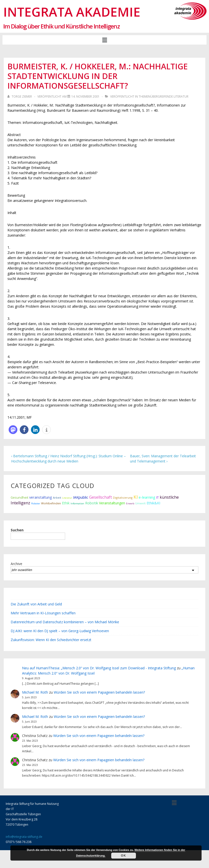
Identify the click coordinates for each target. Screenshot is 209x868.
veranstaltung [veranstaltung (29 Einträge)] (41, 497)
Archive (16, 564)
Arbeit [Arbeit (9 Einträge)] (57, 498)
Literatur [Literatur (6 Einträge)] (67, 498)
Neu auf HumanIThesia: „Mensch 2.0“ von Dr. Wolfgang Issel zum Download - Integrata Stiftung (99, 668)
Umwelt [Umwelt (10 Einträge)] (140, 503)
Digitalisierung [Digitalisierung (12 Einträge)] (123, 498)
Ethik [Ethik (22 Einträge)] (66, 503)
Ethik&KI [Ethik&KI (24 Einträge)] (153, 503)
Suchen (17, 530)
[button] (104, 40)
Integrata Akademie (72, 12)
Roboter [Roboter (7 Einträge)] (36, 503)
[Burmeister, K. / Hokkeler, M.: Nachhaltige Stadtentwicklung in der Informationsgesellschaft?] (85, 96)
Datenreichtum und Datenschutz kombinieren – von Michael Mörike (65, 622)
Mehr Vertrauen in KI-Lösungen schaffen (43, 613)
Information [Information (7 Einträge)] (77, 503)
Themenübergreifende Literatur (164, 96)
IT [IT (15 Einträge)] (157, 498)
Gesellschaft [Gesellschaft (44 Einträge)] (101, 497)
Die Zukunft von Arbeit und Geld (36, 604)
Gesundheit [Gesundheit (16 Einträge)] (19, 497)
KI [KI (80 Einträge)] (136, 497)
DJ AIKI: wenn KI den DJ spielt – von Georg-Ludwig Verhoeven (60, 631)
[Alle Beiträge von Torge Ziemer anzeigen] (20, 96)
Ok (123, 856)
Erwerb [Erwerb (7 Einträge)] (130, 503)
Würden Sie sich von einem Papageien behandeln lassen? (99, 692)
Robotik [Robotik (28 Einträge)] (92, 503)
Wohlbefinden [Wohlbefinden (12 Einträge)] (51, 503)
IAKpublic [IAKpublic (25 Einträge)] (81, 497)
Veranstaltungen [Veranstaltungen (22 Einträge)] (112, 503)
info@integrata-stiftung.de (24, 837)
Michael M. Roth (35, 692)
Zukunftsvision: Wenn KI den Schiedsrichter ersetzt (51, 640)
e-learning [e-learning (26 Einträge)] (147, 497)
